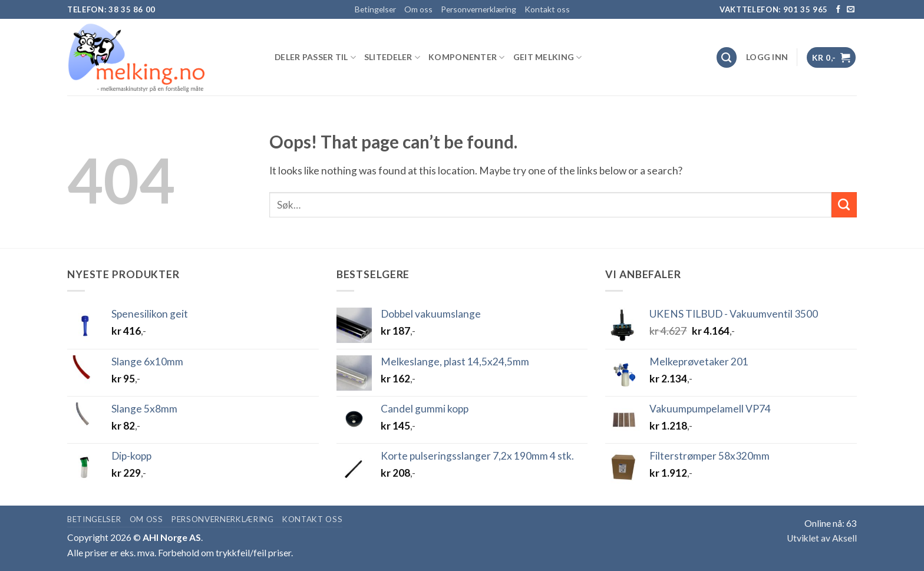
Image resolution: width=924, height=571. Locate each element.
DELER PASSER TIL (315, 57)
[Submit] (844, 205)
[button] (767, 57)
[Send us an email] (851, 10)
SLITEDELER (392, 57)
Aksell (844, 538)
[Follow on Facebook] (838, 10)
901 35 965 (806, 9)
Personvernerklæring (478, 9)
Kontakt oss (547, 9)
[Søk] (727, 57)
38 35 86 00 (132, 9)
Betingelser (375, 9)
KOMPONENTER (467, 57)
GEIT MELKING (548, 57)
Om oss (418, 9)
